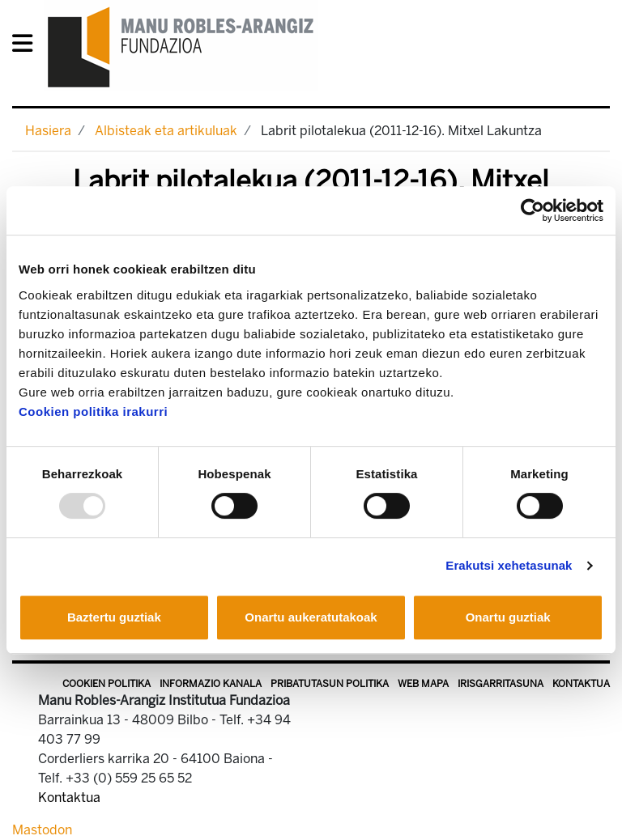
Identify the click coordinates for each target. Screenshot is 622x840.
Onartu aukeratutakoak (311, 617)
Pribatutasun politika (330, 684)
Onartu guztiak (508, 617)
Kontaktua (581, 684)
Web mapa (423, 684)
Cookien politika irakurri (93, 412)
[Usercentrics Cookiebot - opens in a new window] (533, 210)
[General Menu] (27, 47)
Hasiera (48, 131)
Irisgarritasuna (501, 684)
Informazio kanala (211, 684)
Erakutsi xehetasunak (509, 565)
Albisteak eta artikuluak (166, 131)
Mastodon (42, 830)
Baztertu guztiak (114, 617)
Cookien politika (107, 684)
